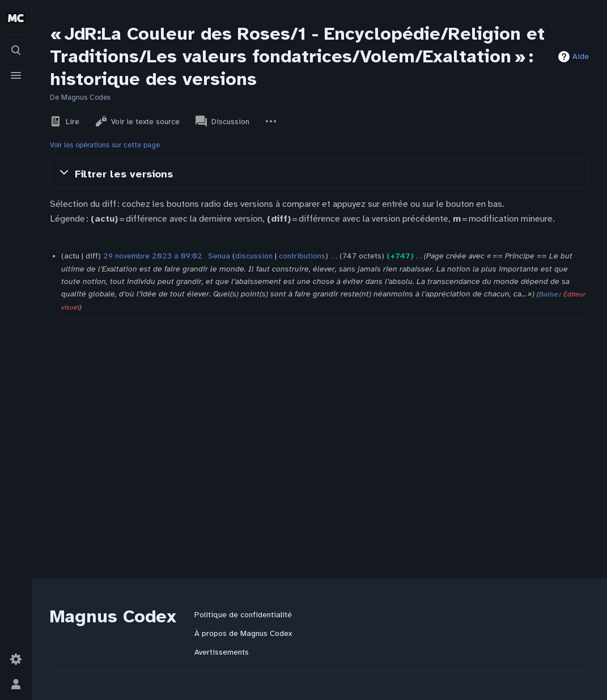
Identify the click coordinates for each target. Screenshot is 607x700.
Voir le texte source (137, 121)
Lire (65, 121)
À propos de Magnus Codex (243, 633)
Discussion (222, 121)
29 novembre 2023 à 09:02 (153, 256)
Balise (549, 294)
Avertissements (222, 652)
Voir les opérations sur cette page (105, 145)
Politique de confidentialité (243, 615)
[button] (319, 173)
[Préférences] (16, 659)
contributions (302, 256)
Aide (581, 56)
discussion (254, 256)
